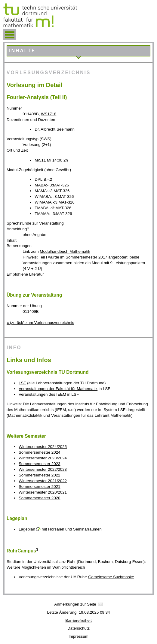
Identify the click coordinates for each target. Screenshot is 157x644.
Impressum (78, 636)
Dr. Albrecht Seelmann (55, 129)
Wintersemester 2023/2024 (43, 458)
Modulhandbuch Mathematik (65, 251)
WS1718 (49, 114)
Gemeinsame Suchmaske (111, 577)
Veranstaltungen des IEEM (42, 394)
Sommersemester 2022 (40, 475)
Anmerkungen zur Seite (75, 604)
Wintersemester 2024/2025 (43, 447)
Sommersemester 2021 (40, 487)
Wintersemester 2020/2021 (43, 492)
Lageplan (27, 529)
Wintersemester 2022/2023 (43, 469)
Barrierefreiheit (78, 620)
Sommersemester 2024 (40, 452)
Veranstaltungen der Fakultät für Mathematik (58, 389)
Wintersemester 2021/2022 (43, 481)
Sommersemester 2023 (40, 464)
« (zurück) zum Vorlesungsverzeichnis (40, 323)
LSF (22, 383)
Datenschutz (78, 628)
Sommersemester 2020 (40, 498)
